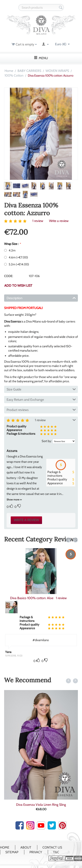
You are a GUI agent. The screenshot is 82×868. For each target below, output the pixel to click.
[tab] (41, 473)
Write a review (59, 221)
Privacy (36, 852)
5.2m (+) (17, 264)
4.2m (10, 250)
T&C (56, 852)
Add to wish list (18, 286)
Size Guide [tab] (41, 389)
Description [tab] (41, 298)
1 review (38, 221)
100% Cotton (14, 75)
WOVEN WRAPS (57, 71)
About (26, 847)
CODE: (9, 276)
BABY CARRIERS (29, 71)
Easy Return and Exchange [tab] (41, 399)
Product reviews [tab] (41, 410)
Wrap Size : (12, 244)
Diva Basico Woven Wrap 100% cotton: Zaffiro (41, 598)
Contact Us (52, 847)
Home (9, 71)
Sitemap (12, 852)
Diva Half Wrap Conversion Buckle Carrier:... (41, 805)
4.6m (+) (16, 257)
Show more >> (14, 500)
